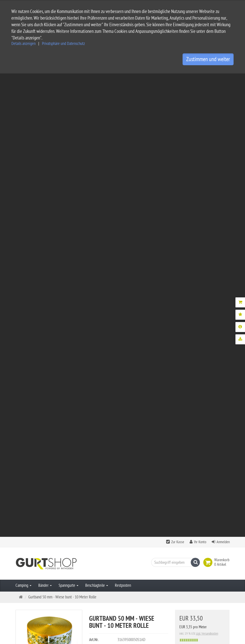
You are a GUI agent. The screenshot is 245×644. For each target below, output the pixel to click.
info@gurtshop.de (65, 613)
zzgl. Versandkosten (207, 170)
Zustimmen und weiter (208, 59)
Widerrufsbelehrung (107, 586)
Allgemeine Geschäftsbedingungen (118, 564)
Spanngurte (68, 122)
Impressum (100, 571)
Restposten (123, 122)
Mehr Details (104, 253)
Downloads (133, 253)
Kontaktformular (29, 622)
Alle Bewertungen (173, 425)
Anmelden (223, 79)
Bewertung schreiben (209, 425)
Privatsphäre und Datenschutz (63, 44)
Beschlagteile (97, 122)
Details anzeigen (23, 44)
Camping (23, 122)
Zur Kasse (178, 79)
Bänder (45, 122)
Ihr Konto (200, 79)
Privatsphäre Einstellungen (112, 593)
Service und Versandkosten (112, 557)
